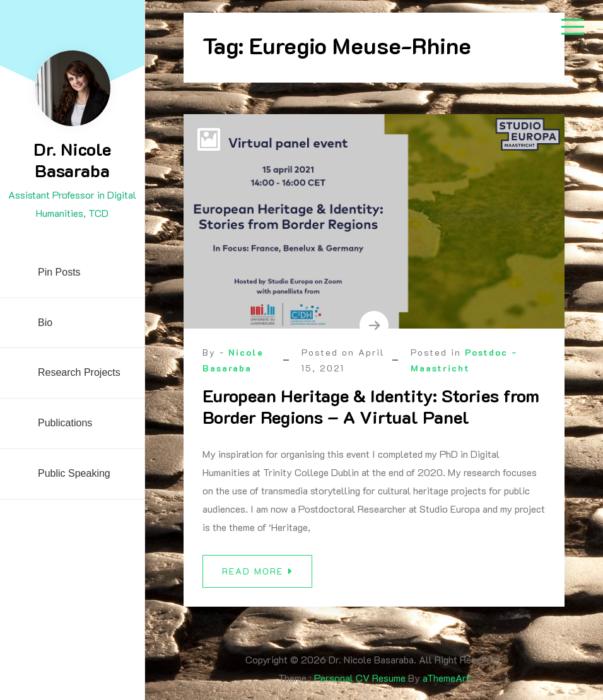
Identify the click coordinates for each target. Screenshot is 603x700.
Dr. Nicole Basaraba (72, 160)
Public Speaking (74, 473)
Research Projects (79, 372)
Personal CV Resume (360, 678)
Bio (45, 323)
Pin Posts (59, 272)
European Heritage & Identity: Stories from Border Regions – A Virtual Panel (371, 406)
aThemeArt (446, 678)
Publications (65, 423)
